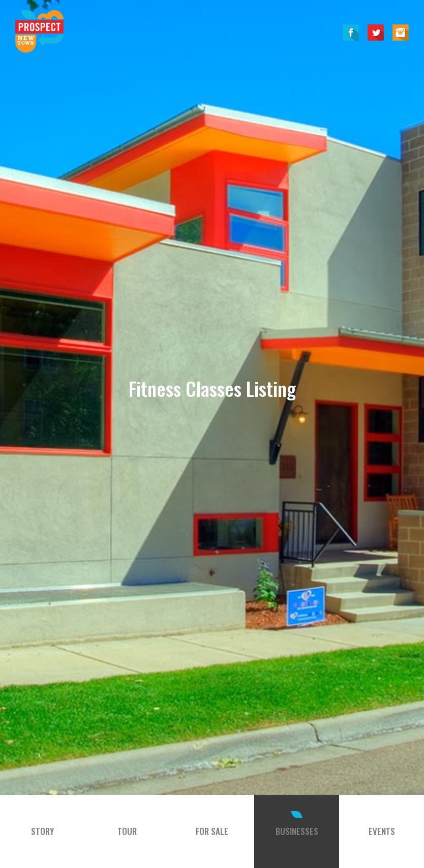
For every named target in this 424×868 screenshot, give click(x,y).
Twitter (376, 33)
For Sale (212, 831)
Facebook (351, 33)
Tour (127, 831)
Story (42, 831)
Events (382, 831)
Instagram (401, 33)
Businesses (297, 831)
